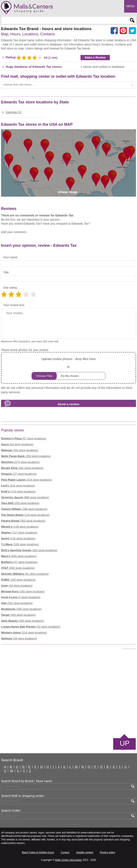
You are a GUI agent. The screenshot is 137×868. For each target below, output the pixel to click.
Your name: (11, 257)
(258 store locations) (26, 456)
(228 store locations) (20, 544)
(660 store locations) (19, 556)
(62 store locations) (17, 444)
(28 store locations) (19, 638)
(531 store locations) (17, 603)
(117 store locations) (19, 533)
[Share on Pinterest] (123, 31)
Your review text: (14, 305)
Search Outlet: (11, 811)
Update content (85, 852)
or (68, 368)
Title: (6, 272)
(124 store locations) (24, 633)
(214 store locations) (27, 480)
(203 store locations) (20, 503)
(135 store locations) (20, 527)
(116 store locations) (25, 515)
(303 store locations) (23, 521)
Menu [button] (131, 6)
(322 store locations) (29, 550)
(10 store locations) (17, 586)
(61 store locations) (25, 574)
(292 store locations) (23, 591)
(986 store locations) (25, 497)
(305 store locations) (21, 609)
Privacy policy (108, 852)
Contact (65, 852)
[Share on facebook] (114, 31)
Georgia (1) (13, 112)
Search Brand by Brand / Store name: (27, 781)
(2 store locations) (21, 597)
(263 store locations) (22, 621)
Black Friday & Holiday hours (38, 852)
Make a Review (95, 57)
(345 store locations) (18, 615)
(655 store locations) (18, 568)
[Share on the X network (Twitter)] (132, 31)
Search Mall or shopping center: (23, 796)
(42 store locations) (31, 627)
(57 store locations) (24, 438)
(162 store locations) (20, 450)
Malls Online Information (68, 860)
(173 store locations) (18, 491)
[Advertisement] (68, 692)
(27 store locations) (19, 474)
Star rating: (10, 288)
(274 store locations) (20, 462)
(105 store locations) (18, 580)
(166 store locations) (24, 509)
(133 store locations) (18, 538)
